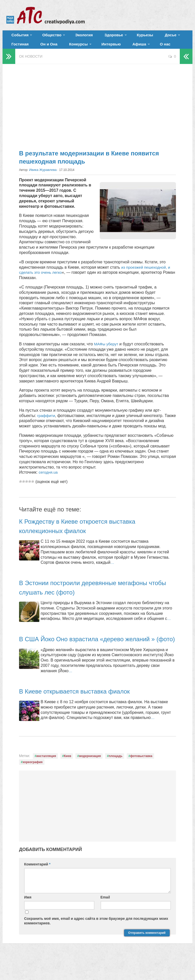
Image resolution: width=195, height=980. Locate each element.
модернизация (90, 777)
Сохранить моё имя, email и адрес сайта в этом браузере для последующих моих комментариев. (96, 942)
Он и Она (19, 49)
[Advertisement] (97, 112)
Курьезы (129, 37)
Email (105, 919)
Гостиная (174, 37)
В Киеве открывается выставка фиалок (84, 712)
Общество (47, 37)
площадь (116, 777)
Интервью (73, 49)
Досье (149, 37)
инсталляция (46, 777)
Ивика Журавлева (42, 177)
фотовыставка (141, 777)
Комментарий (37, 885)
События (18, 37)
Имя (28, 919)
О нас (119, 49)
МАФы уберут (107, 351)
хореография (33, 783)
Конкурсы (43, 49)
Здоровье (101, 37)
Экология (76, 37)
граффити (47, 422)
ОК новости (31, 63)
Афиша (96, 49)
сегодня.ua (49, 484)
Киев (68, 777)
